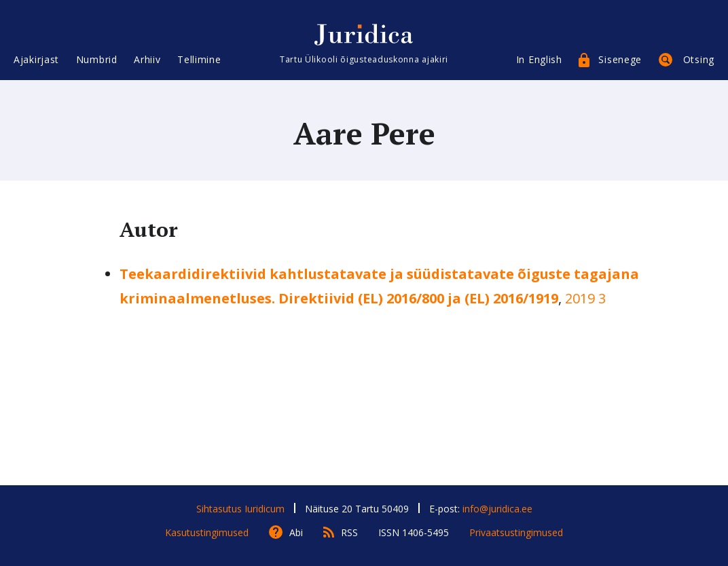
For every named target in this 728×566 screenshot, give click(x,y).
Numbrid (97, 59)
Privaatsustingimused (516, 532)
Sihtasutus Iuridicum (240, 509)
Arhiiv (147, 59)
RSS (349, 532)
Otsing (699, 59)
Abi (296, 532)
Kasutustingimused (207, 532)
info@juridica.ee (497, 509)
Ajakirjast (36, 59)
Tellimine (199, 59)
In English (539, 59)
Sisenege (620, 59)
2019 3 (585, 298)
